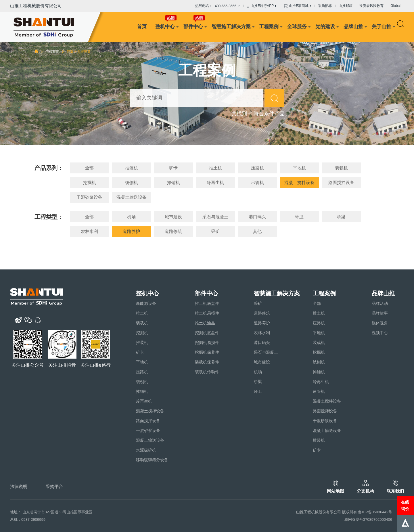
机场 (131, 217)
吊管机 (257, 182)
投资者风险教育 (371, 6)
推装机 (132, 168)
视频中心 (380, 333)
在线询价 (405, 505)
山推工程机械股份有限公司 (36, 6)
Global (395, 6)
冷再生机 (215, 182)
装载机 (341, 168)
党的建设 (325, 27)
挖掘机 (90, 182)
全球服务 (297, 27)
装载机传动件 (207, 372)
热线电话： (217, 6)
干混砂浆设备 (89, 197)
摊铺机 (174, 182)
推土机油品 (205, 323)
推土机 (215, 168)
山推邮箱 (346, 6)
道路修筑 (173, 231)
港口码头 (257, 217)
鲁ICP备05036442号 (375, 512)
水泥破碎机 (146, 450)
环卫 (299, 217)
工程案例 (269, 27)
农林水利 (89, 231)
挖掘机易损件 (207, 342)
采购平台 (54, 486)
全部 (89, 168)
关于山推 (382, 27)
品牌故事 (380, 313)
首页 (142, 27)
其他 (257, 231)
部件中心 (193, 27)
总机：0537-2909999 (28, 519)
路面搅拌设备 (341, 182)
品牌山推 (353, 27)
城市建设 (173, 217)
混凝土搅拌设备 (299, 182)
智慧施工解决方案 (231, 27)
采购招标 (325, 6)
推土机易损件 (207, 313)
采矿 (215, 231)
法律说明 (19, 486)
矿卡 (173, 168)
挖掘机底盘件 (207, 333)
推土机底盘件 (207, 303)
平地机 (299, 168)
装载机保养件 (207, 362)
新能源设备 (146, 303)
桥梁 (341, 217)
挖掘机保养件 (207, 352)
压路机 (257, 168)
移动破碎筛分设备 (152, 460)
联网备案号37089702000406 (368, 519)
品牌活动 (380, 303)
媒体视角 (380, 323)
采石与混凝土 (215, 217)
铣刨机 (132, 182)
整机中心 (165, 27)
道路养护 (131, 231)
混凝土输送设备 (132, 197)
